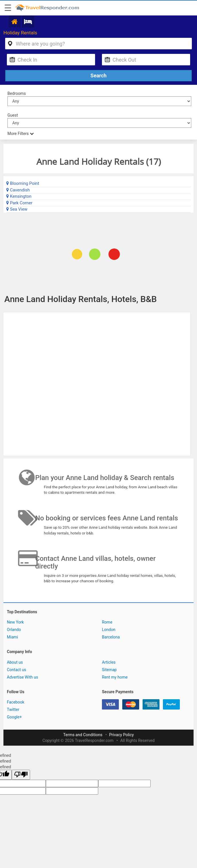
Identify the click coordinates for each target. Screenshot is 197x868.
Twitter (13, 710)
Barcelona (111, 637)
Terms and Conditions (83, 735)
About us (15, 662)
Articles (109, 662)
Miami (12, 637)
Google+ (14, 717)
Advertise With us (22, 677)
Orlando (14, 630)
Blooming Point (23, 183)
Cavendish (18, 190)
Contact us (16, 670)
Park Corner (19, 203)
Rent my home (115, 677)
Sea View (17, 209)
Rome (107, 622)
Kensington (19, 196)
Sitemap (109, 670)
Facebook (16, 702)
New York (15, 622)
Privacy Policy (121, 735)
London (109, 630)
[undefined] (21, 775)
